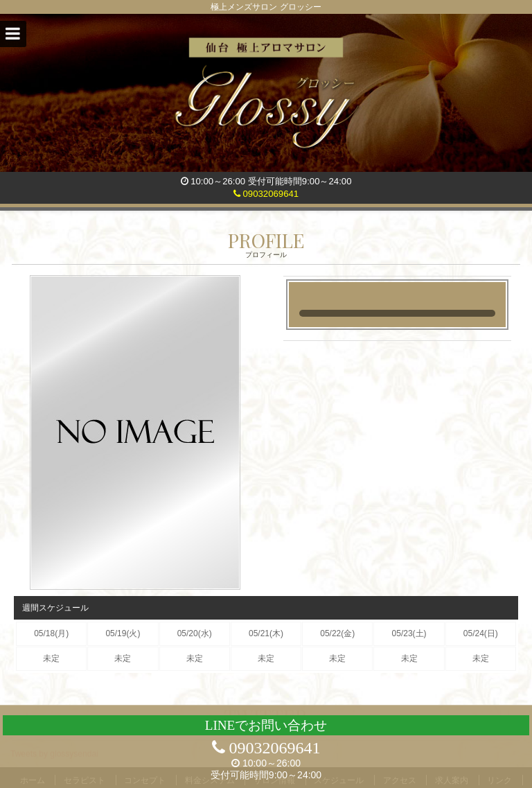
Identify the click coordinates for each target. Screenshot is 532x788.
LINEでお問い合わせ (266, 725)
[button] (13, 34)
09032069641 (266, 194)
